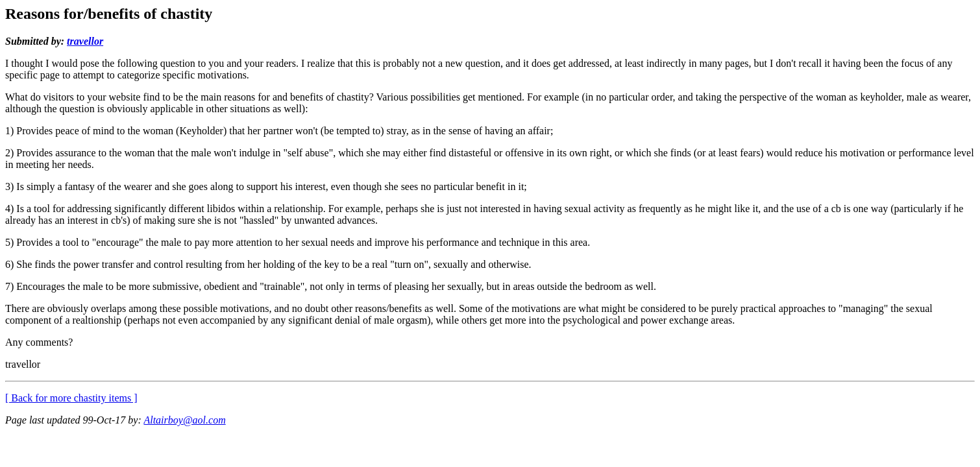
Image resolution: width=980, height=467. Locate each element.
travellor (85, 41)
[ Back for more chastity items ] (71, 398)
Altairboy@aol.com (184, 420)
